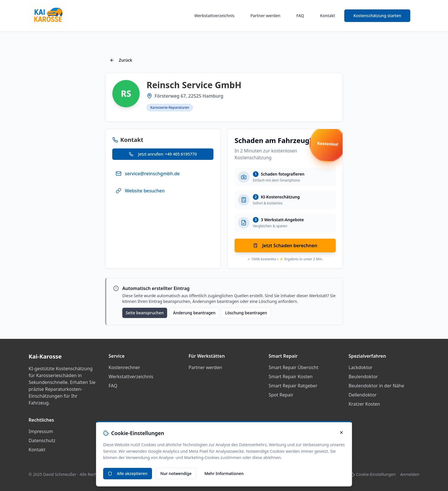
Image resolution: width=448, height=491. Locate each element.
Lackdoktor (361, 367)
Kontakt (328, 16)
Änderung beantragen (194, 313)
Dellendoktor (363, 395)
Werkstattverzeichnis (214, 16)
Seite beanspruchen (145, 313)
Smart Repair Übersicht (293, 367)
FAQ (300, 16)
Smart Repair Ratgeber (293, 386)
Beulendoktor (363, 377)
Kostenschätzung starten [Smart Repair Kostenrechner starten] (377, 16)
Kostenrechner (124, 367)
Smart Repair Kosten (291, 377)
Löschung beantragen (246, 313)
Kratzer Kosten (364, 404)
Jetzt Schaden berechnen (285, 246)
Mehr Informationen (224, 473)
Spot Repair (281, 395)
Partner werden (266, 16)
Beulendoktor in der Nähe (376, 386)
